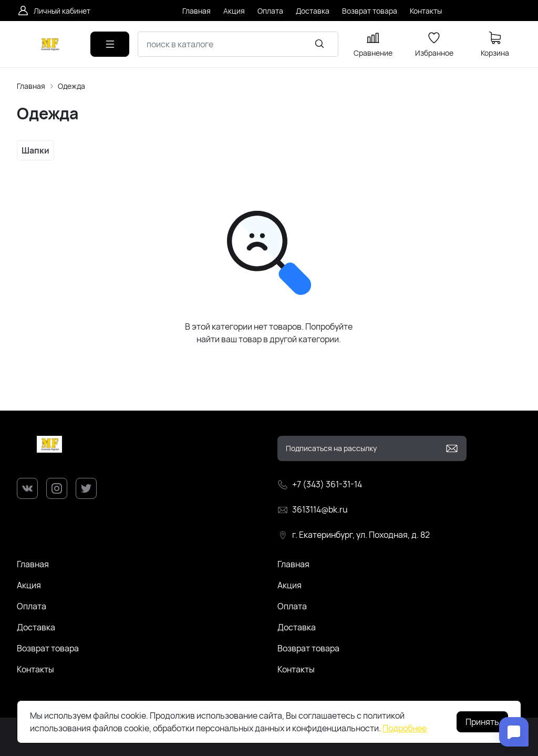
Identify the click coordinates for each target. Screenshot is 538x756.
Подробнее (405, 728)
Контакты (35, 669)
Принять (482, 722)
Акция (29, 585)
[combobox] (238, 44)
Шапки (35, 150)
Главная (31, 86)
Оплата (32, 606)
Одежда (71, 86)
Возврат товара (48, 648)
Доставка (36, 627)
